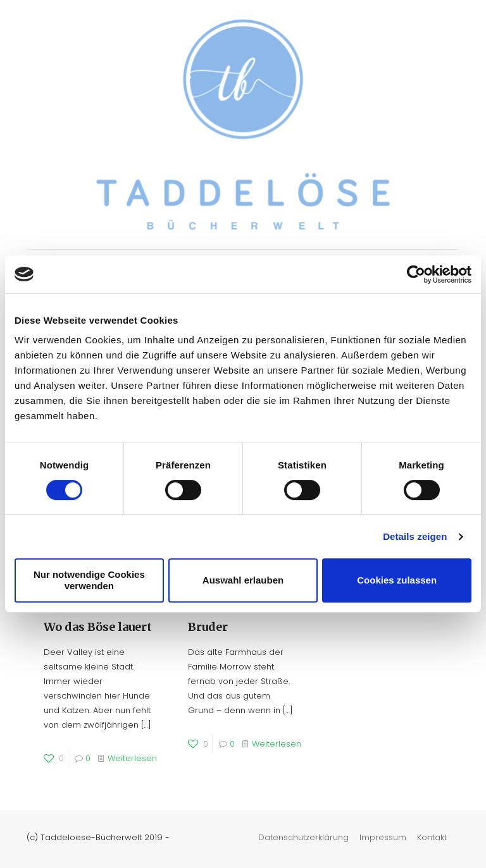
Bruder (208, 627)
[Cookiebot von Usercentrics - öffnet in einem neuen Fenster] (416, 274)
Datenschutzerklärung (303, 837)
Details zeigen (415, 536)
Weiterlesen (132, 758)
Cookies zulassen (397, 580)
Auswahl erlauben (243, 580)
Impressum (383, 837)
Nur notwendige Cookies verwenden (89, 580)
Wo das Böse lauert (98, 627)
